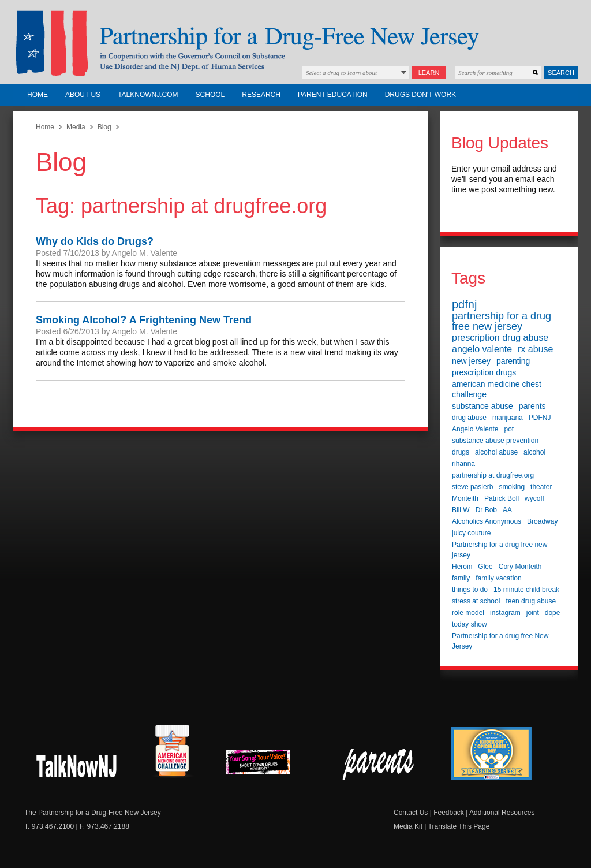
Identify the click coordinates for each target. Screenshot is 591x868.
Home (38, 95)
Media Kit (408, 826)
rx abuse (535, 349)
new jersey (471, 361)
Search (561, 73)
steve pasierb (472, 487)
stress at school (476, 601)
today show (470, 624)
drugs (461, 452)
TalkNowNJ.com (148, 95)
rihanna (463, 464)
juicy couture (471, 533)
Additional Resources (502, 813)
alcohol (534, 452)
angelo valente (482, 349)
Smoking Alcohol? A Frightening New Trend (144, 320)
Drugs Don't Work (420, 95)
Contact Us (411, 813)
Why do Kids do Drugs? (95, 241)
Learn (429, 73)
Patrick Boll (502, 498)
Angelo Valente (475, 429)
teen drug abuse (531, 601)
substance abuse (482, 406)
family (461, 578)
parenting (513, 361)
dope (553, 613)
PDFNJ (540, 418)
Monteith (465, 498)
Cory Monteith (520, 567)
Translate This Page (459, 826)
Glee (485, 567)
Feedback (449, 813)
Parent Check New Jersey (379, 765)
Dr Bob (486, 510)
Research (261, 95)
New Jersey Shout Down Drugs (77, 765)
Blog (104, 127)
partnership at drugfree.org (493, 475)
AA (507, 510)
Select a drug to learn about (341, 73)
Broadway (542, 521)
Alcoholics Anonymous (487, 521)
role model (468, 613)
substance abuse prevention (495, 441)
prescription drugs (484, 372)
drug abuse (469, 418)
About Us (83, 95)
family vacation (498, 578)
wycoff (534, 498)
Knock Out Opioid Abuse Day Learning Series (491, 753)
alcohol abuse (496, 452)
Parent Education (333, 95)
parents (532, 406)
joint (533, 613)
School (210, 95)
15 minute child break (526, 590)
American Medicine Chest (172, 752)
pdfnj (464, 304)
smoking (512, 487)
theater (541, 487)
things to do (470, 590)
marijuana (508, 418)
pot (509, 429)
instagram (505, 613)
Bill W (461, 510)
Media (76, 127)
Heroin (462, 567)
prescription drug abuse (500, 338)
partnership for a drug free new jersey (502, 321)
